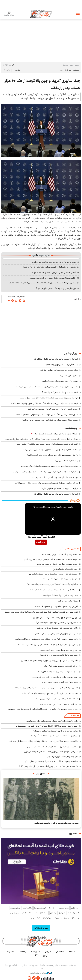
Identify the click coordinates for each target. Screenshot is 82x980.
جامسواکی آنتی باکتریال (41, 537)
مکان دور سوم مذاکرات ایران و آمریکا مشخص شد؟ (58, 672)
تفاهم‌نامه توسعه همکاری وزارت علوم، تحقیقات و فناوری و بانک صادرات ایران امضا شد (44, 741)
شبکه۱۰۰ (72, 952)
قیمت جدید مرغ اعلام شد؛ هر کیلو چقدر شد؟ (60, 392)
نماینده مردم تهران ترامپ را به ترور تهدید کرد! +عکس (56, 634)
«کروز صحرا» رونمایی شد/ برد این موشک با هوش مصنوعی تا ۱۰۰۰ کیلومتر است (46, 414)
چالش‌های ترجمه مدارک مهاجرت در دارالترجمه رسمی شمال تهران (51, 761)
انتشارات (11, 952)
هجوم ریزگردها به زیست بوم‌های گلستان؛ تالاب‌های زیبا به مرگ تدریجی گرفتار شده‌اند (42, 283)
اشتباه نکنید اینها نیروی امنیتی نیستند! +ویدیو (59, 704)
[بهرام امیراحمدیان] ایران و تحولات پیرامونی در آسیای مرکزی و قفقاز (51, 559)
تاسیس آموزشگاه (73, 913)
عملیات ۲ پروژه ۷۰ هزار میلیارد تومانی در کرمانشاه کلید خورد (54, 590)
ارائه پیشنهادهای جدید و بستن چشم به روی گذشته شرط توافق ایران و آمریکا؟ (46, 688)
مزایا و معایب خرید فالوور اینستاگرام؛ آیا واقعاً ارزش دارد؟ (55, 731)
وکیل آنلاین (75, 908)
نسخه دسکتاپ (41, 928)
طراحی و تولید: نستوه (41, 973)
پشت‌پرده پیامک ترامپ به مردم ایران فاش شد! (59, 655)
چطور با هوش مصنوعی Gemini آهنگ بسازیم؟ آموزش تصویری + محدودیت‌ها (47, 726)
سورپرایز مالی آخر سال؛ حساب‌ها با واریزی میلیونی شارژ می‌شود (53, 409)
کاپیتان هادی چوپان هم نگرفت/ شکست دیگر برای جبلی (56, 434)
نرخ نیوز (62, 913)
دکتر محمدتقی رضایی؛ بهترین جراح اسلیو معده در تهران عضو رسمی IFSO (48, 766)
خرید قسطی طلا (40, 908)
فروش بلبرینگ (15, 908)
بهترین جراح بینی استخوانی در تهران (56, 918)
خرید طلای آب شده (41, 913)
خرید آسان (41, 542)
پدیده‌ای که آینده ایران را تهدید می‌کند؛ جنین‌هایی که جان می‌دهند (49, 267)
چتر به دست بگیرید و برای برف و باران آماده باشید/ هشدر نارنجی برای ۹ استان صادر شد (43, 709)
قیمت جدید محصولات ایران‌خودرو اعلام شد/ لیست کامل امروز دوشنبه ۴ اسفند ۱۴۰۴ (44, 403)
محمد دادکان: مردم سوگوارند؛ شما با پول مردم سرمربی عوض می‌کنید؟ (50, 420)
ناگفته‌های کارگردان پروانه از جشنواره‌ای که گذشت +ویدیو (53, 278)
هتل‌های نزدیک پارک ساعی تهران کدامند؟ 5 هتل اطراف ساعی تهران (51, 752)
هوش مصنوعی (63, 908)
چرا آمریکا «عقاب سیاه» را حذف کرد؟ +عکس (60, 666)
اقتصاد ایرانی (26, 913)
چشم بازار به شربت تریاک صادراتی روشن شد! (60, 595)
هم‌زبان (48, 952)
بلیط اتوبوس (36, 918)
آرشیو (45, 956)
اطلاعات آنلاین (41, 14)
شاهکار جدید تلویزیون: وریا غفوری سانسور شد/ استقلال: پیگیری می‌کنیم (49, 466)
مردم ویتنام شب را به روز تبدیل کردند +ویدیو (60, 682)
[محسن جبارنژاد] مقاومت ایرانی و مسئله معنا (59, 554)
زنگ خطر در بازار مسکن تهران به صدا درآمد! (60, 365)
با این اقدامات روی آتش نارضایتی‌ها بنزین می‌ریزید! (57, 628)
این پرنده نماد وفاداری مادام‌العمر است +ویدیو (59, 650)
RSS (37, 956)
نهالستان (53, 913)
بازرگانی (73, 715)
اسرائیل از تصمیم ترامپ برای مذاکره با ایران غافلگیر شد (56, 359)
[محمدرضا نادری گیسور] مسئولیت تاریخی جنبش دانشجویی (53, 574)
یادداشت (23, 952)
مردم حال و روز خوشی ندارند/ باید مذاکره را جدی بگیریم (54, 262)
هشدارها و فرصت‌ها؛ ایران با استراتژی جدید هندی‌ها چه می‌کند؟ (52, 584)
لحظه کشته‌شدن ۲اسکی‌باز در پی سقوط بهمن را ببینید (56, 699)
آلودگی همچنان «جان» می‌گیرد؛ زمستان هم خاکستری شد (53, 272)
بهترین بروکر (14, 913)
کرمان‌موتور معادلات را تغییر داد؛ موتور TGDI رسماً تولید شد (54, 736)
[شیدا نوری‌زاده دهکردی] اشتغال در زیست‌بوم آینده (57, 564)
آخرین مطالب (70, 549)
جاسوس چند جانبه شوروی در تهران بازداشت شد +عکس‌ (57, 823)
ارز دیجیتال (75, 918)
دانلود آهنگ (27, 908)
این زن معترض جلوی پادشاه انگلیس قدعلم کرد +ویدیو (55, 618)
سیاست (65, 65)
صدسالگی (60, 952)
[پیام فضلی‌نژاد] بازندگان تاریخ (65, 569)
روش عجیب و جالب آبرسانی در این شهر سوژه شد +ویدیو (55, 677)
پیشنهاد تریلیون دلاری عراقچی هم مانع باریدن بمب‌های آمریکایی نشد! (50, 693)
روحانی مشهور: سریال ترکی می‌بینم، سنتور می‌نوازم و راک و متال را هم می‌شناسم (46, 483)
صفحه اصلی (75, 65)
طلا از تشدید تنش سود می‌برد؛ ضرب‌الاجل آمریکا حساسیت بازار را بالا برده (49, 661)
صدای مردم (36, 952)
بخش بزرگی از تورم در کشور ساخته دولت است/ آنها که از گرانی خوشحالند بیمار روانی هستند (41, 439)
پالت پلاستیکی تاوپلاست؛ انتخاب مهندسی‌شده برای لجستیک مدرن (51, 721)
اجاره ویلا (52, 908)
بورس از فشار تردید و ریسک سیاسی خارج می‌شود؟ (56, 288)
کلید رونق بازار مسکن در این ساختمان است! (60, 579)
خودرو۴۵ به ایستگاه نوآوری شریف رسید (62, 757)
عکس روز (41, 774)
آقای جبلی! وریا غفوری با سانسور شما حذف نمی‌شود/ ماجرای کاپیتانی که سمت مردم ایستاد (41, 612)
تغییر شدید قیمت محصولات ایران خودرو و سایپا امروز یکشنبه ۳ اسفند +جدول (47, 444)
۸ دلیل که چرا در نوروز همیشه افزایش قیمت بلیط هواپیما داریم (52, 747)
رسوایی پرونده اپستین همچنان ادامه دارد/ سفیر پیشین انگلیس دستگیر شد (48, 645)
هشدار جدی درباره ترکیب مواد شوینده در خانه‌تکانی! (57, 622)
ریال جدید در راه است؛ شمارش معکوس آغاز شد (59, 370)
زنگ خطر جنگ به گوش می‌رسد (65, 461)
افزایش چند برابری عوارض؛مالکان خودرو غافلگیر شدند (56, 606)
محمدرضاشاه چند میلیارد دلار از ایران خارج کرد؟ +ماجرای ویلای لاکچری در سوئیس (45, 472)
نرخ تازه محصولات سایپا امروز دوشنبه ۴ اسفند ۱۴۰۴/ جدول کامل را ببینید (49, 398)
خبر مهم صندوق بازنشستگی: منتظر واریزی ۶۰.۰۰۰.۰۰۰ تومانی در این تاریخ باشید (46, 387)
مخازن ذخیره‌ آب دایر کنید (68, 376)
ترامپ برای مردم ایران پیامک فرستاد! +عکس (60, 381)
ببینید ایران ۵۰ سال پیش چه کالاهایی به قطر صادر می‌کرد (55, 477)
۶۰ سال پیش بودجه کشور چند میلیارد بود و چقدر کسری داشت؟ (52, 455)
